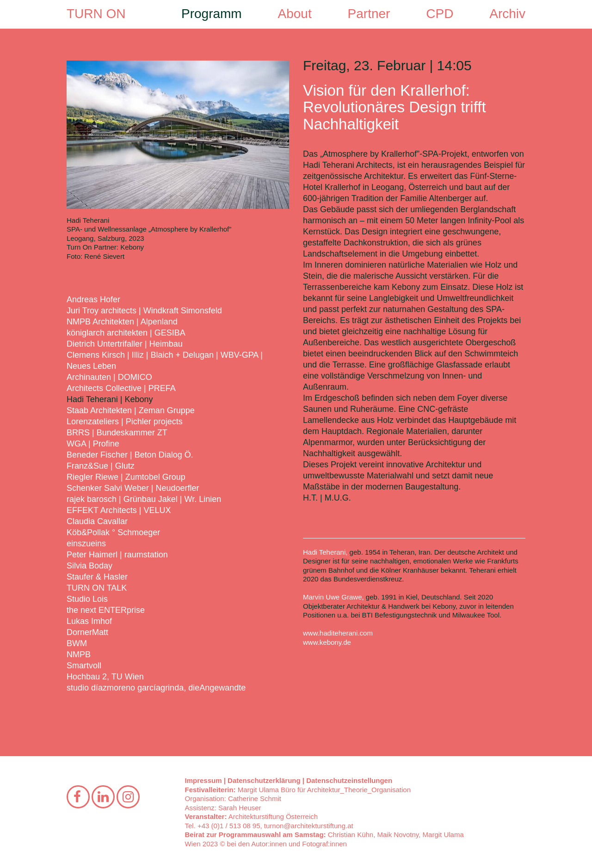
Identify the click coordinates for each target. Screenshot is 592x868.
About (295, 14)
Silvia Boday (89, 566)
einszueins (86, 544)
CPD (440, 14)
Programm (212, 14)
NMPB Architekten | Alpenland (122, 322)
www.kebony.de (327, 642)
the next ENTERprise (106, 610)
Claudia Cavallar (97, 521)
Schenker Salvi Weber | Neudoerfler (133, 488)
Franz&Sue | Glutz (101, 466)
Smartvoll (84, 666)
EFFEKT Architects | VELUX (119, 510)
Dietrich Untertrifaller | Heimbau (125, 344)
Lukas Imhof (89, 621)
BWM (77, 643)
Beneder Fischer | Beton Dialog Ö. (130, 455)
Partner (369, 14)
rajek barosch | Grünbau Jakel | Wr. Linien (144, 499)
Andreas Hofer (93, 300)
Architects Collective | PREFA (121, 388)
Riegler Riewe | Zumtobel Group (126, 477)
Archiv (507, 14)
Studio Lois (87, 599)
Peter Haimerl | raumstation (117, 555)
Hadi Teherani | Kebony (110, 399)
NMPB (79, 654)
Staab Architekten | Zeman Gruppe (131, 410)
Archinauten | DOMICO (109, 377)
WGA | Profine (93, 444)
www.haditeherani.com (338, 633)
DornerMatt (87, 632)
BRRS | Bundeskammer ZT (117, 433)
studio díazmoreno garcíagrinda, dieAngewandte (156, 688)
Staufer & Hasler (97, 577)
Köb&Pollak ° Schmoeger (113, 532)
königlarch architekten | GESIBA (126, 333)
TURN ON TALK (97, 588)
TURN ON (96, 14)
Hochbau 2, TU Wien (105, 677)
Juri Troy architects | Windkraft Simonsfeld (144, 311)
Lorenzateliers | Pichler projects (125, 422)
